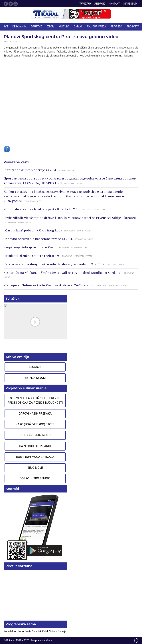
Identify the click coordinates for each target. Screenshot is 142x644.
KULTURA (64, 27)
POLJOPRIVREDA (96, 27)
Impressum (130, 4)
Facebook (6, 4)
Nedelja (62, 631)
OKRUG (78, 27)
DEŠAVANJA (19, 27)
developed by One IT (136, 640)
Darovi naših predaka (35, 414)
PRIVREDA (116, 27)
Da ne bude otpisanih (35, 446)
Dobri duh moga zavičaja (35, 457)
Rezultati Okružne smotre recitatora (32, 256)
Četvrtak (37, 631)
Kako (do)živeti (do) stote (35, 424)
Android (100, 4)
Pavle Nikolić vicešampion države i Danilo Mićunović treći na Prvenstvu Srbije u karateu (70, 218)
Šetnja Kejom (35, 378)
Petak (45, 631)
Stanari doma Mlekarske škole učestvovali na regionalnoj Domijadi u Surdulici (63, 273)
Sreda (28, 631)
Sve (6, 27)
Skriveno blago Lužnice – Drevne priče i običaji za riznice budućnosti (35, 400)
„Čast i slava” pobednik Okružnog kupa (33, 230)
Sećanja (35, 367)
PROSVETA (133, 27)
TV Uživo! (86, 4)
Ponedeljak (10, 631)
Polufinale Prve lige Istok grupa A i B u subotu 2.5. (41, 209)
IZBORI (51, 27)
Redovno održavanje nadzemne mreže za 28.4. (38, 239)
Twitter (11, 4)
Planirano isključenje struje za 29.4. (30, 170)
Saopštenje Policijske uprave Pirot (30, 247)
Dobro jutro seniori (35, 478)
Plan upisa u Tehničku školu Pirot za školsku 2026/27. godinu (49, 285)
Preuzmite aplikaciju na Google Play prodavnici (35, 527)
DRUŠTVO (36, 27)
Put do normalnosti (35, 435)
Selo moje (35, 468)
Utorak (21, 631)
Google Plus (16, 4)
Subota (53, 631)
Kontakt (114, 4)
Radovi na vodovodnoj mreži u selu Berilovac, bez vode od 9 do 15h (54, 264)
